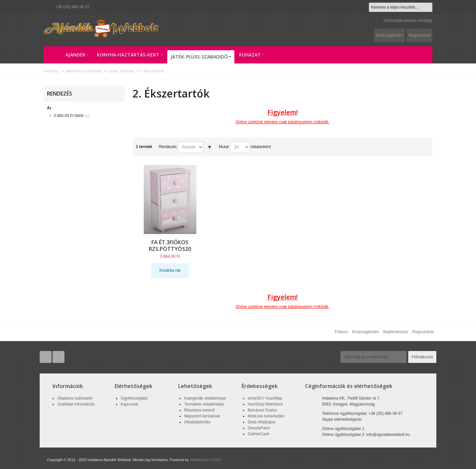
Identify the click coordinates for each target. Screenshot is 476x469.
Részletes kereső (199, 410)
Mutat (224, 147)
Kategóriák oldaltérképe (205, 398)
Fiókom (341, 332)
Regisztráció (419, 35)
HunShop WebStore (265, 404)
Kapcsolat (129, 404)
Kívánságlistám (390, 35)
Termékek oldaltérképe (204, 404)
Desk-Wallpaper (262, 422)
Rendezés (168, 147)
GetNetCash (258, 434)
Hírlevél (329, 357)
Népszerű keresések (202, 416)
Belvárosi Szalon (262, 410)
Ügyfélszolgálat (134, 398)
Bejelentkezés (396, 332)
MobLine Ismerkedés (266, 416)
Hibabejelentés (197, 422)
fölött (68, 116)
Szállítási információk (76, 404)
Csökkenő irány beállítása (210, 147)
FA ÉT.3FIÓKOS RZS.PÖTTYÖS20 (170, 246)
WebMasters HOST (205, 460)
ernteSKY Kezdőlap (265, 398)
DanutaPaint (258, 428)
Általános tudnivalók (75, 398)
